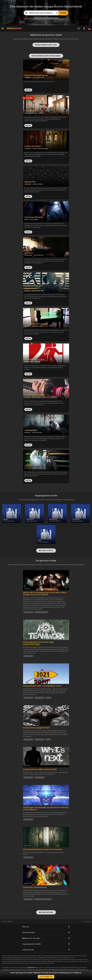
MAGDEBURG (28, 255)
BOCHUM (27, 397)
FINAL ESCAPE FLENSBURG (40, 149)
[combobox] (84, 28)
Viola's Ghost (30, 288)
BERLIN (26, 220)
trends (48, 698)
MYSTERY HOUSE (38, 184)
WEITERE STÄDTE (46, 551)
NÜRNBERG (28, 78)
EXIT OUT (42, 113)
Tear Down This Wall (33, 217)
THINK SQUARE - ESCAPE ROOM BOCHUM (44, 397)
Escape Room (32, 967)
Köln (40, 540)
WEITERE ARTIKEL (46, 912)
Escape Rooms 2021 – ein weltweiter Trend (42, 686)
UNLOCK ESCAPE (37, 326)
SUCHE (63, 13)
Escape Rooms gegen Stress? (36, 728)
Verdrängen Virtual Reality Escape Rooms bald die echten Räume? (46, 809)
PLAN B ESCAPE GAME (40, 468)
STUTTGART (28, 468)
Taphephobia (31, 430)
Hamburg (53, 519)
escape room (28, 612)
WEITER (28, 125)
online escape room (41, 612)
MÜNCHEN (27, 326)
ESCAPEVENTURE (39, 255)
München (30, 519)
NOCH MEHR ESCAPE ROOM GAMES (46, 56)
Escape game (39, 698)
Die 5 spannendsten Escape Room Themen (43, 849)
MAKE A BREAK (34, 220)
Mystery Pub (30, 182)
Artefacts (29, 253)
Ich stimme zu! (46, 977)
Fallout (28, 466)
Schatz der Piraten (33, 146)
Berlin (6, 519)
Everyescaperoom (7, 921)
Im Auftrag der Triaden (35, 395)
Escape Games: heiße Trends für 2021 (40, 769)
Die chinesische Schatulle (36, 324)
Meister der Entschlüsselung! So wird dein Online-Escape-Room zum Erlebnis (45, 594)
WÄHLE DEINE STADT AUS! (46, 45)
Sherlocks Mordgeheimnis (36, 75)
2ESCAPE (37, 362)
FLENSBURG (28, 184)
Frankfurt (76, 519)
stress (48, 739)
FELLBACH (27, 291)
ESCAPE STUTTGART (38, 291)
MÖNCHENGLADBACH (31, 113)
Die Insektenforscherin (35, 359)
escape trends (40, 777)
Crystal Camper (32, 111)
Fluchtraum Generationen (35, 887)
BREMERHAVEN (29, 362)
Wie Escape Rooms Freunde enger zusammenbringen (38, 643)
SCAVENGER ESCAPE (39, 78)
